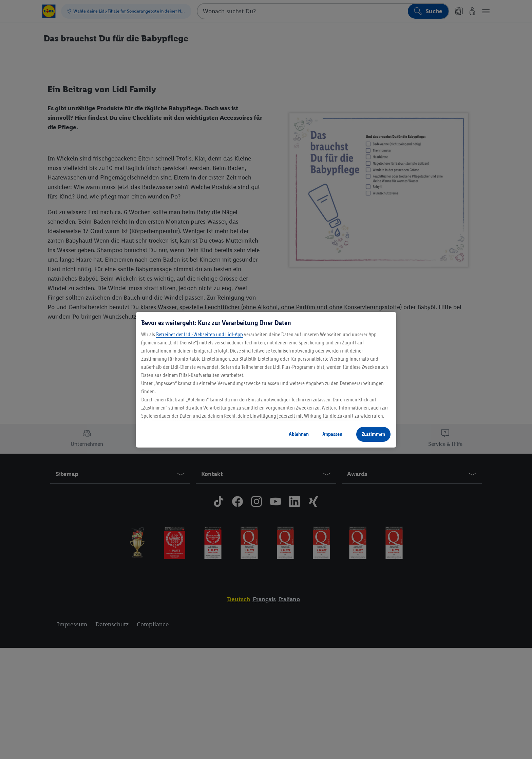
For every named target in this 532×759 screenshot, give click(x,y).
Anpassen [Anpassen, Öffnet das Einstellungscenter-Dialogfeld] (332, 434)
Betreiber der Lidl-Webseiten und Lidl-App (199, 334)
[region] (266, 380)
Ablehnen (299, 434)
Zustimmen (373, 434)
